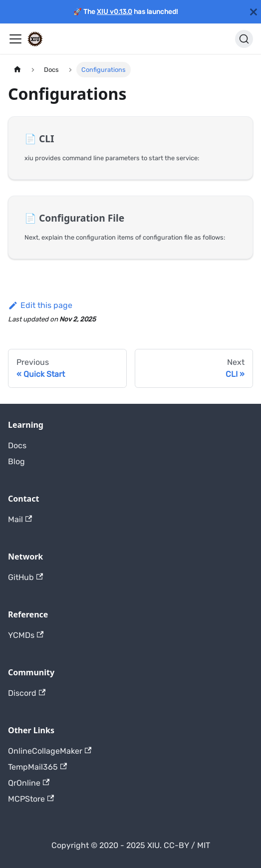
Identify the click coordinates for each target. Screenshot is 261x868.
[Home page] (17, 70)
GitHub (25, 577)
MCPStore (31, 799)
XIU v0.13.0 (115, 11)
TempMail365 (37, 767)
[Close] (254, 12)
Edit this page (40, 305)
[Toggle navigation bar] (15, 39)
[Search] (244, 39)
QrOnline (29, 783)
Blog (16, 461)
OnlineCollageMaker (50, 751)
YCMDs (26, 635)
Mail (20, 519)
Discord (27, 693)
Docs (17, 445)
